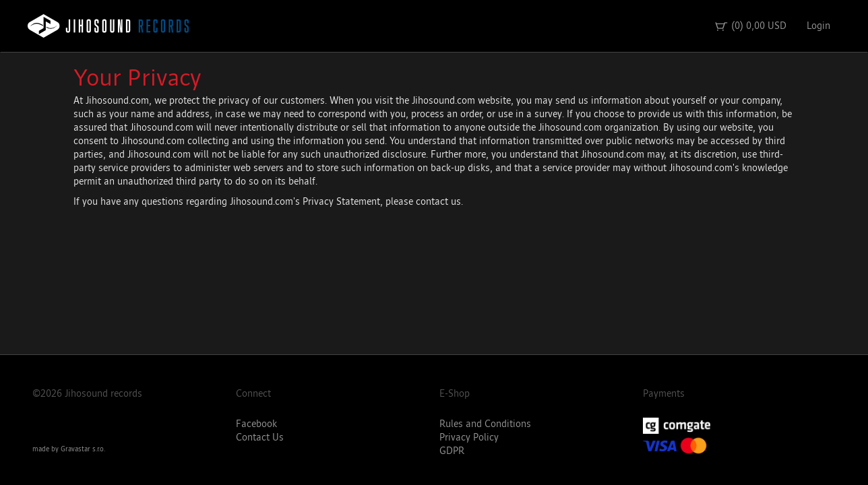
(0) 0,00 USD (750, 26)
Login (818, 26)
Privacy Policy (469, 438)
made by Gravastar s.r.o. (69, 449)
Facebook (256, 424)
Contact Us (260, 438)
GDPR (452, 451)
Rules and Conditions (485, 424)
